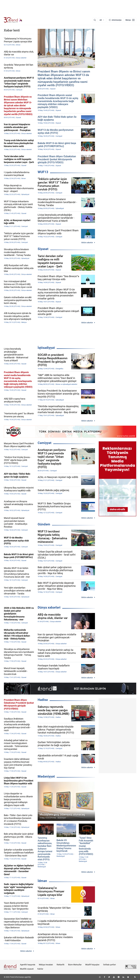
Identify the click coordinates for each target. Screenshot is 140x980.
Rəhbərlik (61, 965)
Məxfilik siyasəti (27, 969)
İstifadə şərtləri (110, 965)
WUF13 (43, 172)
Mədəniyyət (46, 776)
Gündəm (44, 524)
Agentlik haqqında (28, 965)
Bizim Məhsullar (75, 965)
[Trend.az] (13, 20)
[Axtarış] (95, 20)
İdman (42, 881)
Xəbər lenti (12, 30)
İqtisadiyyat (46, 348)
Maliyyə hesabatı (46, 965)
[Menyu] (130, 20)
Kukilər (40, 969)
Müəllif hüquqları (92, 965)
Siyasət (43, 249)
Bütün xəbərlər (87, 243)
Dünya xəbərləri (49, 607)
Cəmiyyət (45, 443)
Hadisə (43, 700)
